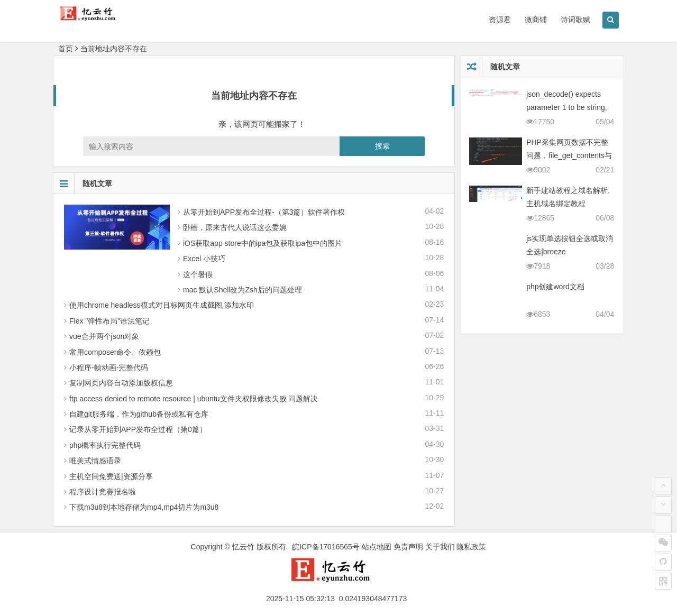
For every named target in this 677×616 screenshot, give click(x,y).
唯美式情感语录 (95, 461)
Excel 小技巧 (204, 259)
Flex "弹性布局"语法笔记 (109, 321)
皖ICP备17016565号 (326, 547)
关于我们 (440, 547)
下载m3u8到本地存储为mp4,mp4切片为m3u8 (144, 507)
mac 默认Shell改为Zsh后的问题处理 (243, 290)
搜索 (382, 146)
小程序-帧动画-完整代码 (109, 367)
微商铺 (536, 20)
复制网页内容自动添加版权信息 (121, 383)
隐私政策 (471, 547)
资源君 (500, 20)
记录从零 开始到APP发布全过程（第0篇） (138, 429)
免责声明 (408, 547)
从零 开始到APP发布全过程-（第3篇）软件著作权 (264, 212)
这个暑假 (198, 274)
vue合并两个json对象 (104, 336)
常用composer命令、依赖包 (115, 352)
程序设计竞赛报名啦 (103, 492)
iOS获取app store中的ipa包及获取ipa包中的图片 (263, 243)
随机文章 (83, 183)
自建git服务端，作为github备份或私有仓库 (139, 414)
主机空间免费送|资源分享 (111, 476)
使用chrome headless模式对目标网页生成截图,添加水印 (162, 305)
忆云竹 (243, 547)
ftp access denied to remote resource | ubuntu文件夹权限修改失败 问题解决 (194, 399)
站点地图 (377, 547)
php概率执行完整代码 (105, 445)
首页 (66, 49)
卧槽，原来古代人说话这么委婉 (235, 227)
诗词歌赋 (575, 20)
